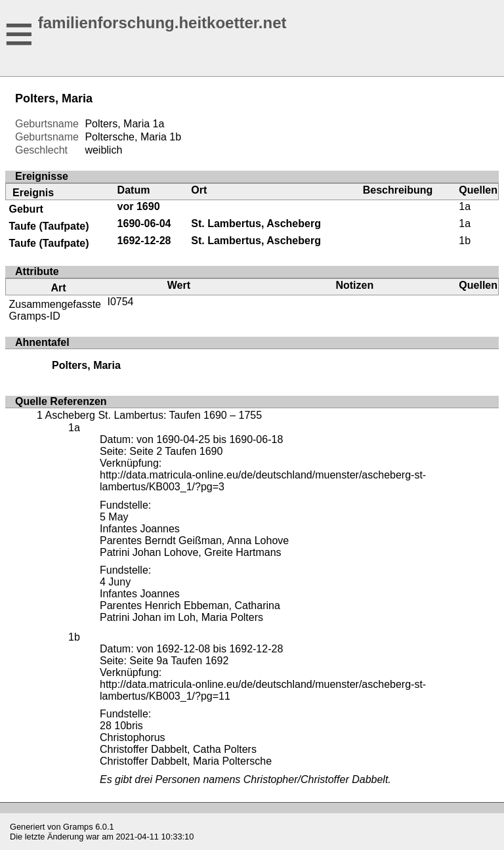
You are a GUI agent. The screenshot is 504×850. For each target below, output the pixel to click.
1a (159, 124)
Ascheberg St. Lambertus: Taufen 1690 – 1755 (153, 415)
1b (175, 137)
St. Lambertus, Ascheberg (256, 223)
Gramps (78, 827)
